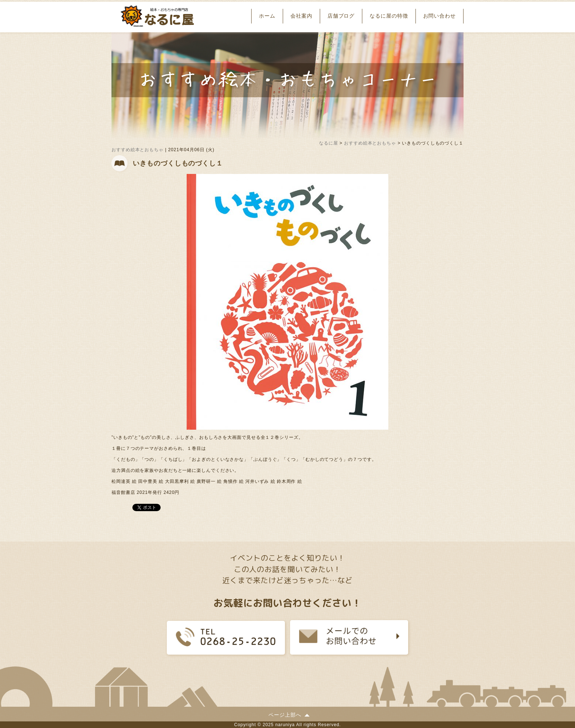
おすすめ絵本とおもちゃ (138, 150)
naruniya (285, 725)
